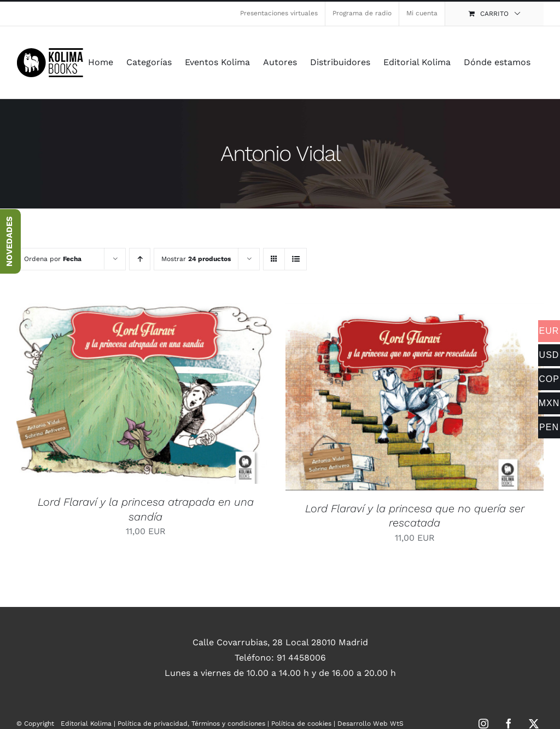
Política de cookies (301, 724)
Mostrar (196, 259)
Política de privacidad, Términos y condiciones (191, 724)
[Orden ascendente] (140, 259)
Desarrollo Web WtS (371, 724)
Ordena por (53, 259)
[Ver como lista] (296, 259)
